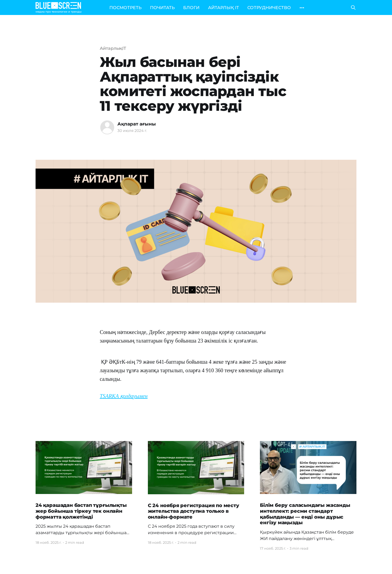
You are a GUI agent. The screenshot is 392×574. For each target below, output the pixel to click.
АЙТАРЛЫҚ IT (223, 8)
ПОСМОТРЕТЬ (125, 8)
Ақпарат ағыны (137, 124)
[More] (302, 8)
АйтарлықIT (113, 48)
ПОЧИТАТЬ (162, 8)
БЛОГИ (191, 8)
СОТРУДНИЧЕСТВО (269, 8)
